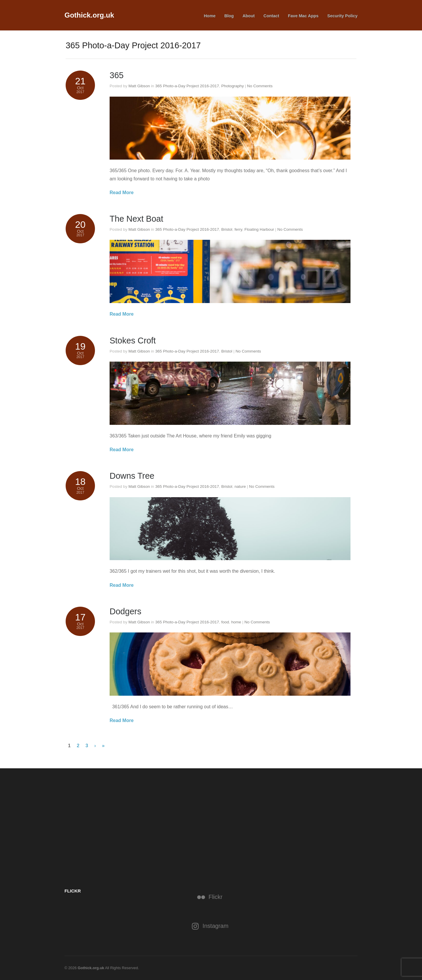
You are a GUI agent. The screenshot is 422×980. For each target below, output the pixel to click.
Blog (229, 16)
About (249, 16)
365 (117, 75)
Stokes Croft (133, 341)
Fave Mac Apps (303, 16)
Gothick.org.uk (89, 15)
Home (210, 16)
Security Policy (342, 16)
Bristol (227, 229)
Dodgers (126, 611)
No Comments (260, 86)
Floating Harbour (259, 229)
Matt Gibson (139, 86)
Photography (233, 86)
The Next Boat (137, 219)
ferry (238, 229)
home (236, 622)
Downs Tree (132, 476)
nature (240, 486)
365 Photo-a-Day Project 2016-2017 (187, 86)
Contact (271, 16)
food (225, 622)
